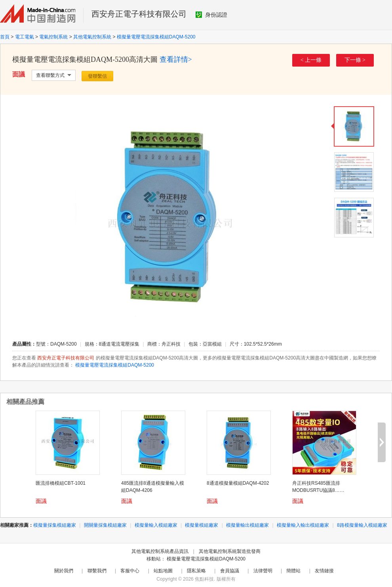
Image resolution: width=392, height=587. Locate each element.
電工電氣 (25, 37)
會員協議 (230, 571)
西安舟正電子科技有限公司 (139, 14)
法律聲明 (263, 571)
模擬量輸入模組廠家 (156, 525)
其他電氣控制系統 (92, 37)
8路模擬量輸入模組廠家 (362, 525)
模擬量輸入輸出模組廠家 (303, 525)
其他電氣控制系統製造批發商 (230, 551)
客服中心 (130, 571)
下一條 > (355, 60)
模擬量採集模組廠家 (55, 525)
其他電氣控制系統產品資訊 (160, 551)
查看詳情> (176, 59)
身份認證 (211, 15)
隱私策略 (196, 571)
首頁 (5, 37)
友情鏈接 (324, 571)
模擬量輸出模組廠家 (247, 525)
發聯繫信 (97, 76)
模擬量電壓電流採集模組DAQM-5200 (156, 37)
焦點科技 (204, 579)
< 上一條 (311, 60)
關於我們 (64, 571)
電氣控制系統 (53, 37)
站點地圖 (163, 571)
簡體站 (293, 571)
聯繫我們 (97, 571)
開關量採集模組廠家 (105, 525)
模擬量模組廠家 (202, 525)
